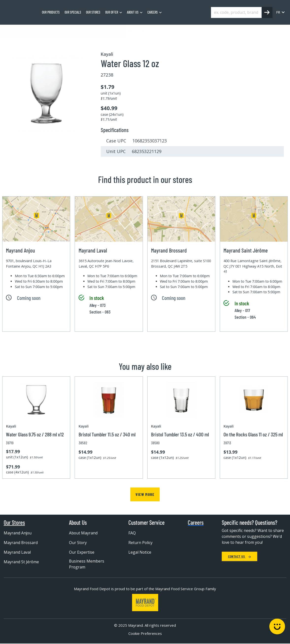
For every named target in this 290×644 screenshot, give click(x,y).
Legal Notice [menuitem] (140, 552)
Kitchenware (52, 31)
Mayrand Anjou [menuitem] (18, 533)
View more (145, 494)
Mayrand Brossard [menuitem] (21, 543)
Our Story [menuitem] (78, 543)
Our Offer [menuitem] (112, 12)
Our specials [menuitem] (73, 12)
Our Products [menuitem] (51, 12)
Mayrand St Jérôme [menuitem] (21, 562)
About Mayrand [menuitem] (83, 533)
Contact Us (239, 556)
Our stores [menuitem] (93, 12)
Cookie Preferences (145, 634)
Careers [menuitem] (153, 12)
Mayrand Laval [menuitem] (17, 552)
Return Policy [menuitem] (141, 543)
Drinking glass (105, 31)
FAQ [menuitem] (132, 533)
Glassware (78, 31)
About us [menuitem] (133, 12)
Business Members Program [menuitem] (87, 564)
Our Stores (14, 523)
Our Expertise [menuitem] (82, 552)
